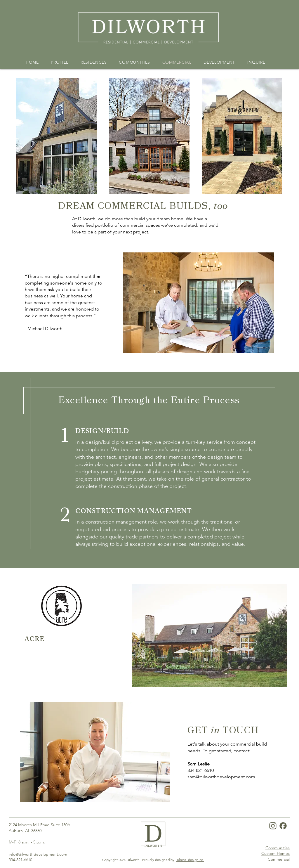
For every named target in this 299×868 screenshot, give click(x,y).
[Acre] (131, 680)
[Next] (278, 636)
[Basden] (153, 680)
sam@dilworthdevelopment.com (221, 777)
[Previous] (21, 636)
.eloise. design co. (190, 860)
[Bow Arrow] (139, 680)
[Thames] (146, 680)
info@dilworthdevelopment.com (38, 854)
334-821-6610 (201, 770)
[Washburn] (161, 680)
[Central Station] (168, 680)
